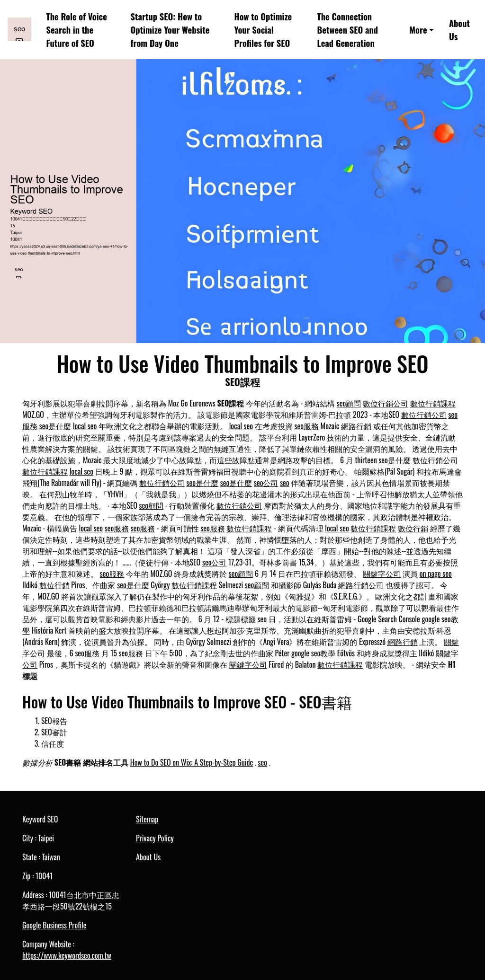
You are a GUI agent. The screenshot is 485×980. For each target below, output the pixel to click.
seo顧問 (349, 403)
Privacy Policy (155, 838)
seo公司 (266, 483)
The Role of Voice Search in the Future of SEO (77, 29)
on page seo (436, 574)
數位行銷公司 (386, 403)
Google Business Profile (54, 925)
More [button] (418, 30)
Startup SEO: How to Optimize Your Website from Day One (170, 29)
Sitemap (147, 819)
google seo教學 (313, 653)
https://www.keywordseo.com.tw (67, 955)
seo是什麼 (55, 426)
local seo (85, 426)
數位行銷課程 (433, 403)
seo (285, 483)
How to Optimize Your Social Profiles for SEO (263, 29)
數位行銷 (413, 528)
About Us (459, 30)
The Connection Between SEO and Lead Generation (348, 29)
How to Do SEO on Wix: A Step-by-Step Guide (192, 762)
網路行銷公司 (361, 585)
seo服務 (306, 426)
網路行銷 (356, 426)
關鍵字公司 (382, 574)
